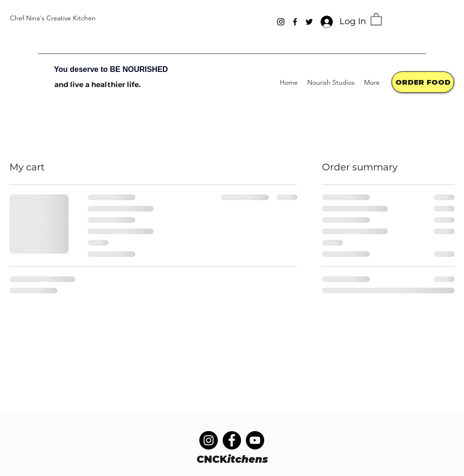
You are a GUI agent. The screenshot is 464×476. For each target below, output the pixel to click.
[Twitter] (309, 22)
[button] (376, 19)
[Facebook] (295, 22)
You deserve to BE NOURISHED (111, 69)
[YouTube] (255, 440)
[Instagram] (281, 22)
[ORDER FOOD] (423, 82)
